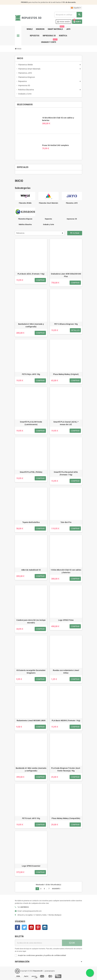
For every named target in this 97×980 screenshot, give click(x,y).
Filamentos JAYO (72, 203)
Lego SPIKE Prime (66, 620)
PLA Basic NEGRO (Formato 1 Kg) (66, 720)
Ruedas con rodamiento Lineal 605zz (66, 672)
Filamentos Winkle (25, 203)
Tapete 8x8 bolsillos (31, 522)
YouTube (31, 927)
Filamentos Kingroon (25, 219)
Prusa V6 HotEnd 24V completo (55, 145)
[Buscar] (68, 15)
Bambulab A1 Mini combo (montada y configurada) (31, 769)
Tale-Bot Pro (66, 522)
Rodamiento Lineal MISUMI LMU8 (31, 720)
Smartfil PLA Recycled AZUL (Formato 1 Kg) (66, 473)
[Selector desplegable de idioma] (76, 8)
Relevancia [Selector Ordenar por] (20, 233)
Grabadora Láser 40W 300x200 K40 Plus (66, 275)
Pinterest (38, 927)
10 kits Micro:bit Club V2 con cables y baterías (66, 571)
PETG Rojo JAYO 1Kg (31, 374)
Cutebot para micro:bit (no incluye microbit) (31, 621)
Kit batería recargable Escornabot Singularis (31, 672)
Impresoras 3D (72, 219)
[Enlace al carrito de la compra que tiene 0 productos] (77, 22)
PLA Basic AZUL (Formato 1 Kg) (31, 274)
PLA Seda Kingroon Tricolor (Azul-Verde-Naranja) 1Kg (66, 769)
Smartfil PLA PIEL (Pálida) (31, 472)
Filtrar (75, 233)
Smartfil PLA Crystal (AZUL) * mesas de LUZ (66, 423)
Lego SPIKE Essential (31, 866)
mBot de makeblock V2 (31, 570)
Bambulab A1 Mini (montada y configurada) (31, 325)
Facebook (17, 927)
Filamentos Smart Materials (48, 203)
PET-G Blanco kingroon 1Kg (66, 324)
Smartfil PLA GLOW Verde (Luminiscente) (31, 423)
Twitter (24, 927)
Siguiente (57, 889)
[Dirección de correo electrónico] (38, 943)
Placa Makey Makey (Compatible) (66, 818)
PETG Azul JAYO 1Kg (31, 818)
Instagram (45, 927)
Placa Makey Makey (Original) (66, 374)
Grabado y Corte (49, 224)
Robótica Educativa (25, 224)
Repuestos (48, 219)
